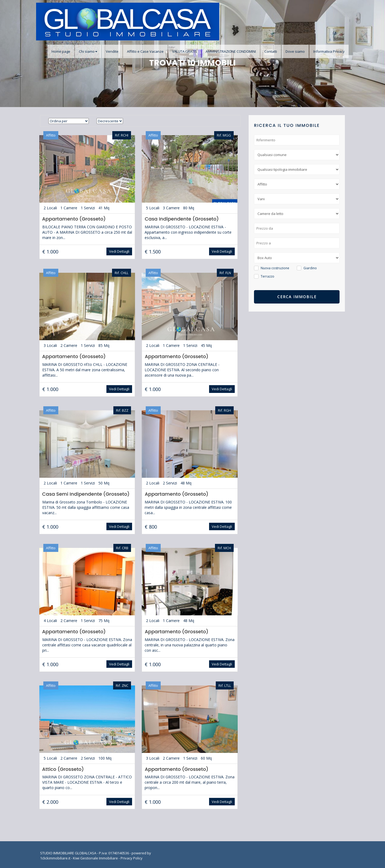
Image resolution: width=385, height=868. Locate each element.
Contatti (271, 51)
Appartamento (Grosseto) (74, 219)
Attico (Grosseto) (63, 768)
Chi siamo (88, 51)
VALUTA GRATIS (185, 51)
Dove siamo (295, 51)
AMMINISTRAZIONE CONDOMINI (231, 51)
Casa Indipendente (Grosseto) (182, 219)
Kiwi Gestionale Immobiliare (95, 857)
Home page (61, 51)
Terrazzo (267, 276)
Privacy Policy (132, 857)
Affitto (192, 73)
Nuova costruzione (275, 268)
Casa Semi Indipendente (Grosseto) (85, 493)
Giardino (310, 268)
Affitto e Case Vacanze (145, 51)
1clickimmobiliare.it (55, 857)
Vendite (112, 51)
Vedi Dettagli (119, 251)
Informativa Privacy (329, 51)
